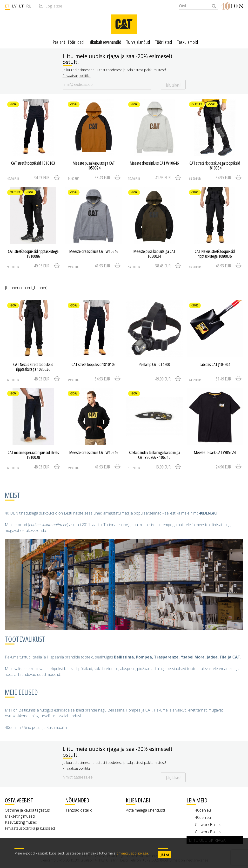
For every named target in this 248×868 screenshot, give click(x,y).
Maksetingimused (20, 816)
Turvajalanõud (138, 42)
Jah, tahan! (173, 85)
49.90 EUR (163, 379)
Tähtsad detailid (79, 810)
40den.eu (203, 810)
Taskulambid (187, 42)
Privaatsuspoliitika (77, 76)
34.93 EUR (28, 178)
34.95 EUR (210, 178)
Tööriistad (163, 42)
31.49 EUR (210, 379)
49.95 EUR (28, 266)
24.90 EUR (223, 467)
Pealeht (59, 42)
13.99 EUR (149, 467)
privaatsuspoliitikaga (132, 853)
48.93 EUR (210, 266)
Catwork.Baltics (208, 825)
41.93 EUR (149, 178)
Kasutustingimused (21, 822)
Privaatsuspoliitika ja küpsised (30, 828)
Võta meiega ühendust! (145, 810)
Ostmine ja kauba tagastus (27, 810)
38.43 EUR (89, 178)
